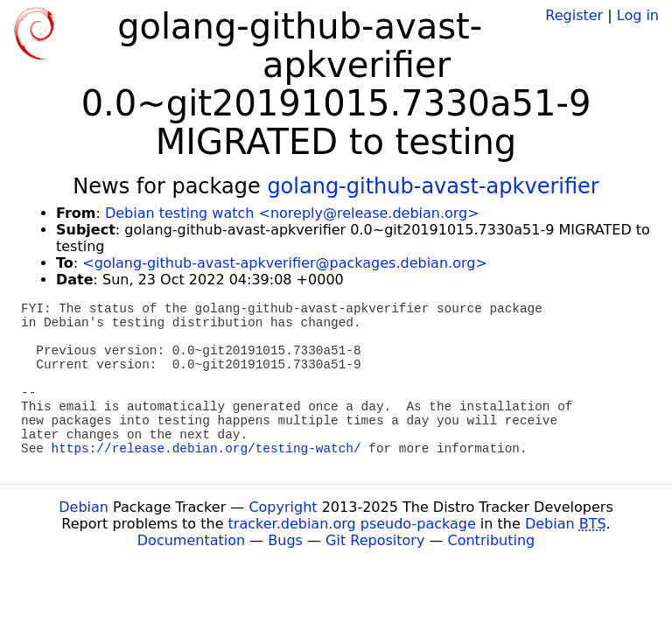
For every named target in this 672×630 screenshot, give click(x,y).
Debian (84, 507)
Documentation (191, 540)
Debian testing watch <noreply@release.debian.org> (292, 213)
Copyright (283, 507)
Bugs (285, 540)
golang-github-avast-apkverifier (433, 186)
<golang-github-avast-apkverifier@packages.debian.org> (285, 263)
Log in (638, 15)
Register (574, 15)
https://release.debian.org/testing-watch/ (206, 449)
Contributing (492, 540)
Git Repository (375, 540)
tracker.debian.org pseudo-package (352, 524)
